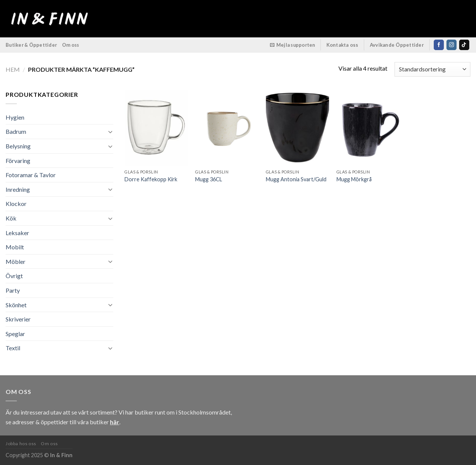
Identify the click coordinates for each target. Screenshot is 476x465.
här (115, 422)
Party (13, 290)
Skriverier (18, 319)
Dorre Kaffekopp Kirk (151, 179)
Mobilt (15, 247)
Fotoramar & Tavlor (31, 175)
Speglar (15, 334)
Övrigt (14, 276)
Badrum (16, 131)
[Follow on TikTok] (464, 45)
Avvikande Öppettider (397, 45)
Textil (13, 348)
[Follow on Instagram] (452, 45)
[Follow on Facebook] (439, 45)
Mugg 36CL (209, 179)
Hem (13, 69)
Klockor (16, 204)
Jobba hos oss (21, 444)
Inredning (18, 189)
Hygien (15, 117)
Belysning (18, 146)
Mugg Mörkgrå (354, 179)
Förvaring (18, 161)
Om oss (71, 45)
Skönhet (16, 305)
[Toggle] (111, 132)
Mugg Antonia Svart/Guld (296, 179)
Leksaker (17, 233)
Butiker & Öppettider (31, 45)
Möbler (16, 261)
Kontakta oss (343, 45)
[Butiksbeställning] (432, 69)
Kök (11, 218)
